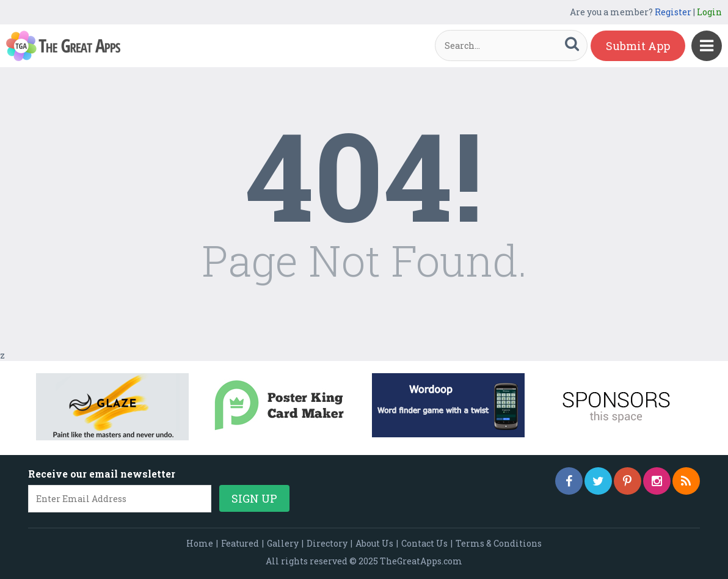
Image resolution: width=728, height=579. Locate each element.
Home (200, 543)
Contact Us (424, 543)
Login (709, 12)
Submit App (638, 46)
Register (673, 12)
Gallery (283, 543)
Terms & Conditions (499, 543)
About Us (374, 543)
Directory (327, 543)
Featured (240, 543)
